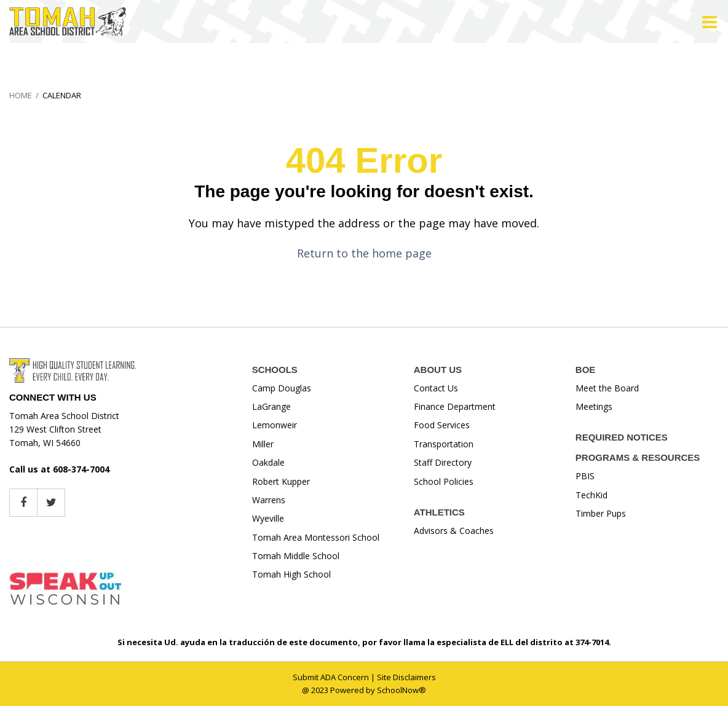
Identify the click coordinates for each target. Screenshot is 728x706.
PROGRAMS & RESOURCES (638, 457)
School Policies (444, 481)
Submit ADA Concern (331, 677)
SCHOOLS (275, 370)
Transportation (444, 444)
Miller (263, 444)
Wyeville (268, 518)
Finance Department (455, 406)
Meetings (594, 406)
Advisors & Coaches (454, 531)
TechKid (591, 495)
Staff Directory (443, 462)
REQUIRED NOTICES (622, 437)
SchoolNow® (402, 690)
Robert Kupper (281, 481)
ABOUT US (438, 370)
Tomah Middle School (296, 556)
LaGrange (271, 406)
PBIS (585, 476)
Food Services (442, 425)
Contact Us (436, 388)
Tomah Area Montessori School (316, 537)
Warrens (269, 500)
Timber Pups (601, 513)
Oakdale (268, 462)
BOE (586, 370)
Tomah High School (291, 574)
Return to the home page (364, 253)
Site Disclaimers (406, 677)
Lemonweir (275, 425)
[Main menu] (710, 22)
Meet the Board (607, 388)
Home (21, 95)
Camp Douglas (282, 388)
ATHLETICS (439, 512)
